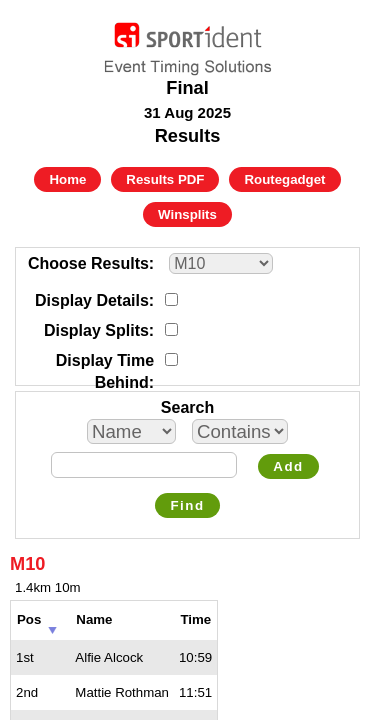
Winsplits (187, 214)
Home (67, 179)
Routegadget (284, 179)
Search (187, 407)
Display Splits (96, 330)
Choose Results (88, 263)
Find (187, 505)
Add (288, 466)
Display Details (92, 300)
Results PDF (165, 179)
